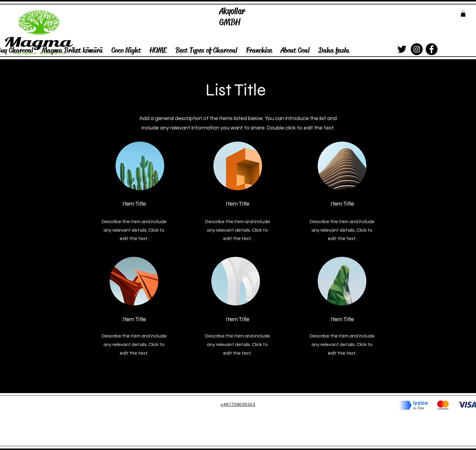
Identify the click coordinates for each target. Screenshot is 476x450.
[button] (463, 14)
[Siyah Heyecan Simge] (402, 49)
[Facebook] (432, 49)
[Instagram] (417, 49)
